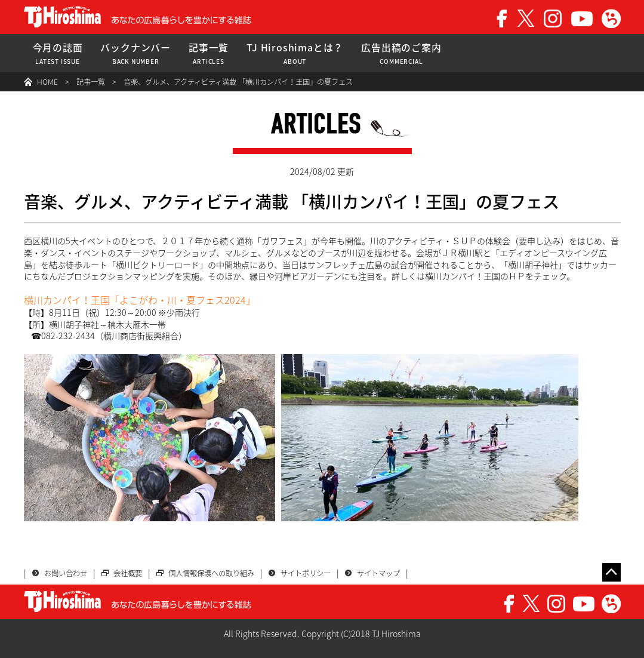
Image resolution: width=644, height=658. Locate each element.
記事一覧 (209, 53)
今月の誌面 (58, 53)
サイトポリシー (306, 573)
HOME (47, 82)
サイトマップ (378, 573)
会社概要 (128, 573)
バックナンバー (135, 53)
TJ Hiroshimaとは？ (295, 53)
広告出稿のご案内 (401, 53)
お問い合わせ (66, 573)
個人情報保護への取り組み (211, 573)
